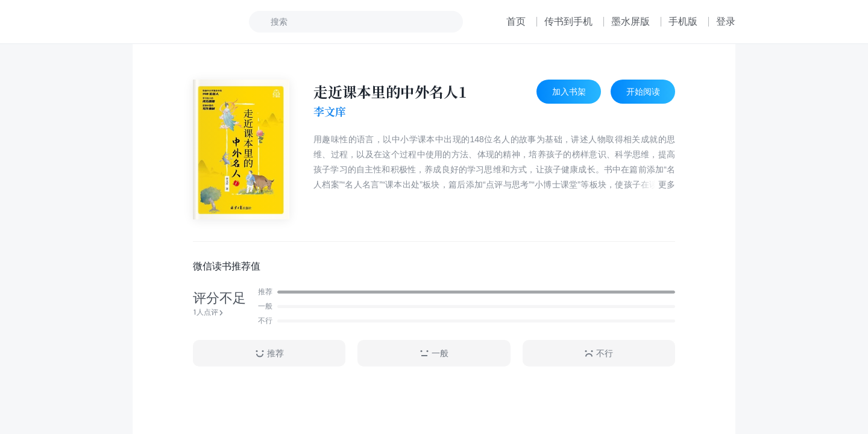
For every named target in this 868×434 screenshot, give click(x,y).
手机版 (683, 21)
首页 (516, 21)
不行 (599, 354)
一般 (434, 354)
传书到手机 (568, 21)
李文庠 (330, 112)
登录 (726, 21)
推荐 (269, 354)
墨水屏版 (631, 21)
